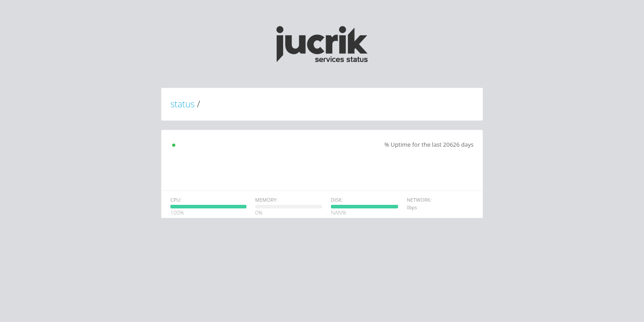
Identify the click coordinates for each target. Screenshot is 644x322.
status (182, 104)
